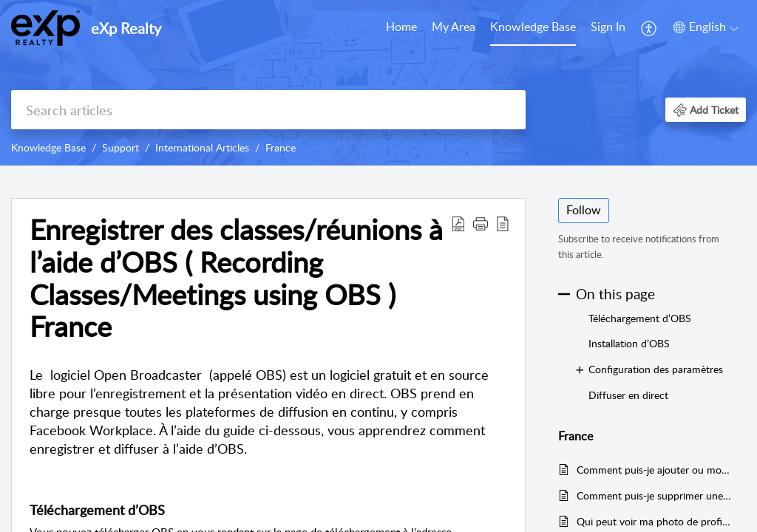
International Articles (202, 147)
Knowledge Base (533, 27)
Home (401, 27)
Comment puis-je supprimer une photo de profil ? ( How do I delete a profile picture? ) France (654, 495)
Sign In (608, 27)
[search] (268, 110)
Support (120, 147)
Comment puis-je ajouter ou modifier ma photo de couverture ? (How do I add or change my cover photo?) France (654, 470)
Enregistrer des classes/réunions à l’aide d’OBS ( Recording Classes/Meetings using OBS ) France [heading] (236, 278)
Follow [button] (584, 210)
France (281, 147)
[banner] (378, 83)
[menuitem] (401, 28)
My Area (454, 27)
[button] (649, 28)
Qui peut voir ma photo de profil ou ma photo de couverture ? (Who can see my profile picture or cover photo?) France (654, 521)
